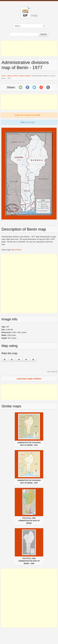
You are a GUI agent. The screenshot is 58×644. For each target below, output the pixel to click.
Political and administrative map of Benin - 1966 (29, 561)
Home (4, 76)
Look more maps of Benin (29, 379)
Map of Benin (16, 250)
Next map (51, 372)
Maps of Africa (13, 76)
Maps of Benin (25, 76)
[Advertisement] (29, 48)
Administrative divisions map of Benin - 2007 (29, 444)
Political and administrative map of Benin (29, 521)
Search (43, 34)
